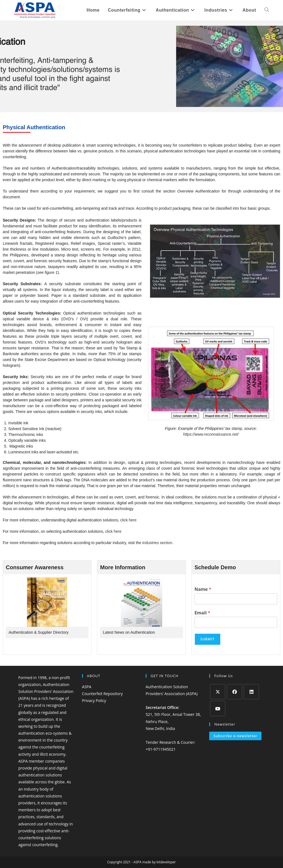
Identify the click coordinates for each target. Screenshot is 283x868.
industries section (157, 543)
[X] (218, 692)
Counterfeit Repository (103, 694)
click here (128, 520)
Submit (208, 639)
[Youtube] (218, 709)
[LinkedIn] (251, 692)
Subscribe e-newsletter (235, 736)
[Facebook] (234, 692)
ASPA (87, 687)
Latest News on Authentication (129, 632)
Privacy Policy (94, 701)
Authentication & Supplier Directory (39, 632)
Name (203, 589)
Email (202, 613)
